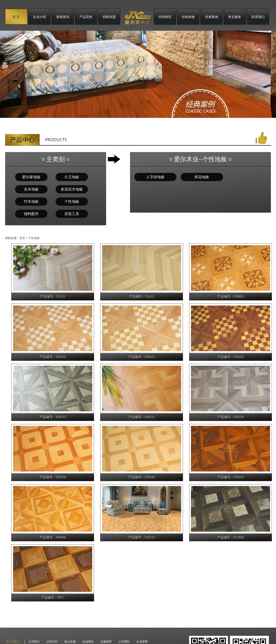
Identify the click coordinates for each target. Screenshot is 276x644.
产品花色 (86, 17)
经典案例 (212, 17)
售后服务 (235, 17)
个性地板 (72, 202)
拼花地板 (202, 177)
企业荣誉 (142, 642)
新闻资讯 (63, 17)
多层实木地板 (72, 189)
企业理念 (88, 642)
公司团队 (124, 642)
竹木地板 (31, 202)
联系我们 (258, 17)
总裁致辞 (106, 642)
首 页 (16, 17)
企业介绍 (39, 17)
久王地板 (72, 177)
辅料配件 (31, 214)
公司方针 (52, 642)
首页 (22, 238)
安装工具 (72, 214)
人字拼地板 (155, 177)
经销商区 (165, 17)
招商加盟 (109, 17)
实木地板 (31, 189)
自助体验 (188, 17)
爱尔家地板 (31, 177)
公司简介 (34, 642)
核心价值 (70, 642)
